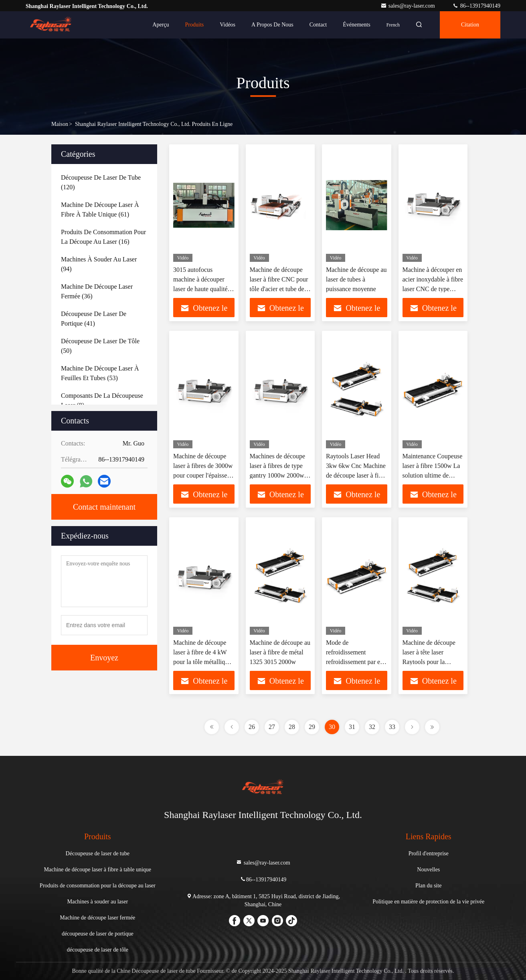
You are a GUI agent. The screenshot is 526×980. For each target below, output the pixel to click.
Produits (195, 25)
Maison (60, 124)
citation (470, 25)
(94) (99, 264)
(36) (97, 291)
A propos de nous (272, 25)
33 (392, 727)
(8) (102, 400)
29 (312, 727)
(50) (100, 346)
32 (372, 727)
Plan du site (428, 886)
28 (292, 727)
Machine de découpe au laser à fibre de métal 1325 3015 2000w (280, 652)
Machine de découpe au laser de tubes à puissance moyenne (356, 279)
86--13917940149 (476, 6)
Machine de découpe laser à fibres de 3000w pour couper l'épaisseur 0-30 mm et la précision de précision (204, 475)
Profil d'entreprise (429, 853)
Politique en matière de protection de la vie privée (428, 902)
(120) (101, 182)
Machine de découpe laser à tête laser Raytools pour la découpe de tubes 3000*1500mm (429, 662)
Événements (356, 25)
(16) (103, 237)
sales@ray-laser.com (408, 6)
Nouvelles (428, 870)
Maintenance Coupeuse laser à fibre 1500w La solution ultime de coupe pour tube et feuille (433, 475)
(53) (100, 373)
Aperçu (161, 25)
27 (272, 727)
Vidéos (228, 25)
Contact (318, 25)
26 (252, 727)
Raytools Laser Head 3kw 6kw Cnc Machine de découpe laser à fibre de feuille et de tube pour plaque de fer (356, 475)
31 (352, 727)
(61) (100, 210)
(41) (94, 319)
